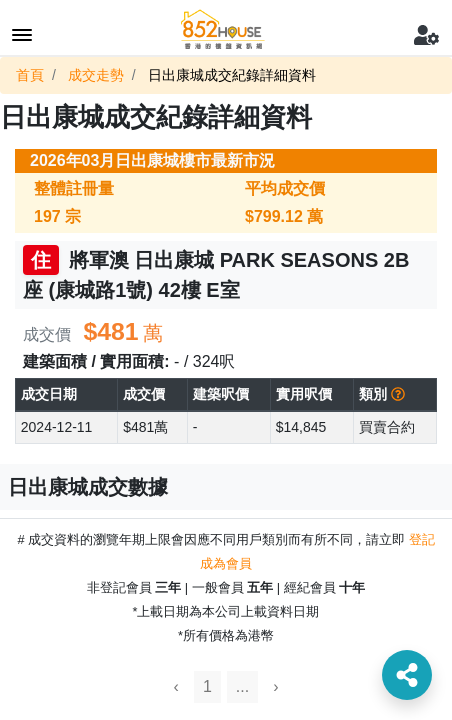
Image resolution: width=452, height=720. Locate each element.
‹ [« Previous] (176, 686)
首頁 (30, 75)
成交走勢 (96, 75)
